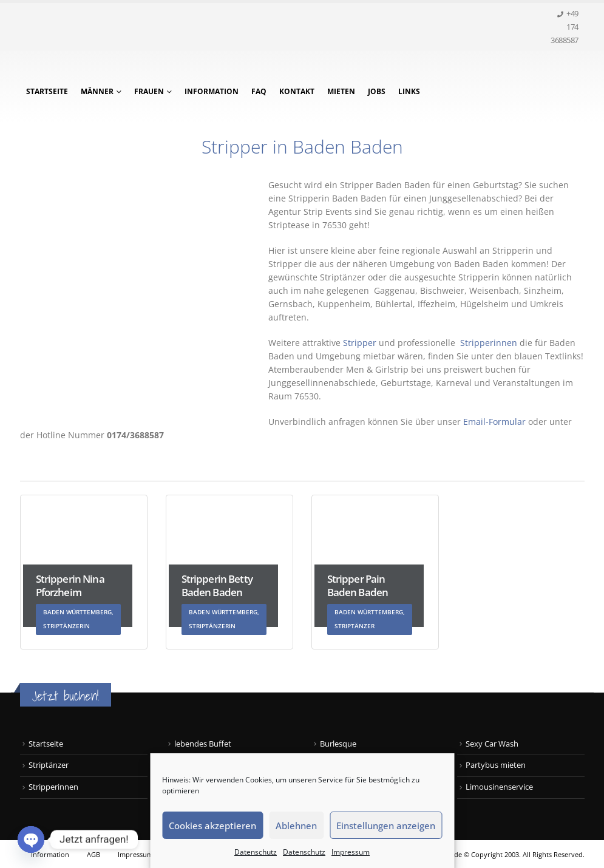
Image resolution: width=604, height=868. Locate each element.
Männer (97, 91)
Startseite (47, 91)
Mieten (341, 91)
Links (409, 91)
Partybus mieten (496, 765)
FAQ (259, 91)
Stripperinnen (490, 343)
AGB (93, 854)
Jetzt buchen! (66, 696)
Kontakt (297, 91)
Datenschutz (256, 852)
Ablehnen (296, 826)
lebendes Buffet (203, 744)
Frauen (149, 91)
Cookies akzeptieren (212, 826)
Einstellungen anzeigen (386, 826)
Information (212, 91)
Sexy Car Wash (492, 744)
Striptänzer (49, 765)
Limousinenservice (499, 787)
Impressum (351, 852)
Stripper (358, 343)
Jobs (377, 91)
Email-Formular (494, 422)
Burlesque (338, 744)
